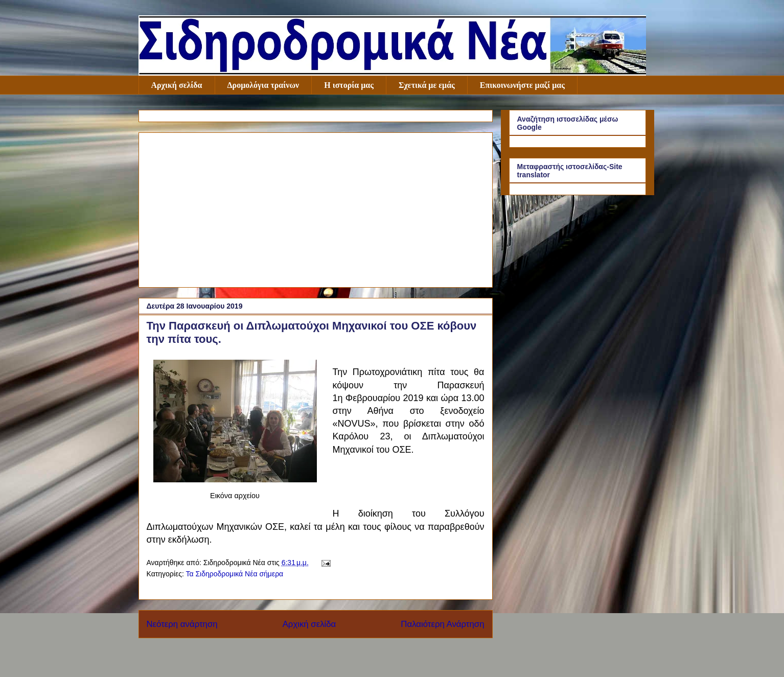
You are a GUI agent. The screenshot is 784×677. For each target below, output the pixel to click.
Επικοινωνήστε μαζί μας (522, 85)
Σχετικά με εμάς (427, 85)
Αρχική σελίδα (177, 85)
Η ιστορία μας (349, 85)
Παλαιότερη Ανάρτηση (442, 624)
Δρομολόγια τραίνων (263, 85)
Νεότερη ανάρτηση (182, 624)
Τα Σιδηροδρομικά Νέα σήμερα (234, 574)
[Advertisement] (316, 208)
